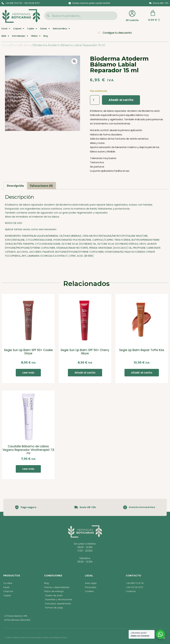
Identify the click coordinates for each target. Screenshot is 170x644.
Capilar (32, 29)
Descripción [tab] (15, 186)
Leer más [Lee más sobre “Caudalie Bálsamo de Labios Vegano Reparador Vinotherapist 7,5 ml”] (28, 469)
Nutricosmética (61, 29)
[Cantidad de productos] (95, 100)
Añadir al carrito (121, 100)
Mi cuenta (132, 20)
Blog (45, 36)
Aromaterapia (20, 36)
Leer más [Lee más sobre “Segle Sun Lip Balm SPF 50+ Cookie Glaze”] (28, 373)
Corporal (19, 29)
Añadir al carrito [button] (85, 373)
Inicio (6, 45)
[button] (74, 61)
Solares (45, 29)
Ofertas (36, 36)
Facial (6, 29)
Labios (27, 45)
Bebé (5, 36)
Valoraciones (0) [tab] (41, 186)
